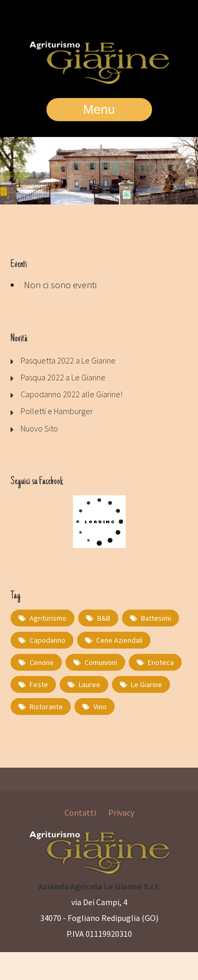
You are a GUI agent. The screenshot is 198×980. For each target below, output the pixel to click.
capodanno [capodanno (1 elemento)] (48, 640)
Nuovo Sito (39, 428)
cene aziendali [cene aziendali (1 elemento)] (119, 640)
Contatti (80, 812)
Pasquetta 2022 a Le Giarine (68, 360)
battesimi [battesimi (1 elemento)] (156, 618)
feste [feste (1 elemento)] (39, 684)
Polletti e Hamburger (57, 411)
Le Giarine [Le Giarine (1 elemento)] (147, 684)
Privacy (121, 812)
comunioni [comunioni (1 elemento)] (101, 662)
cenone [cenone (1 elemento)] (42, 662)
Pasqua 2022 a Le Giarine (63, 377)
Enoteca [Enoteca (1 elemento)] (161, 662)
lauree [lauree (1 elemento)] (89, 684)
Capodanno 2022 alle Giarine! (72, 394)
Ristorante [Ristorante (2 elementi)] (46, 707)
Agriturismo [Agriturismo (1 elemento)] (48, 618)
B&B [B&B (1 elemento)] (104, 618)
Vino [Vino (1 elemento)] (100, 707)
